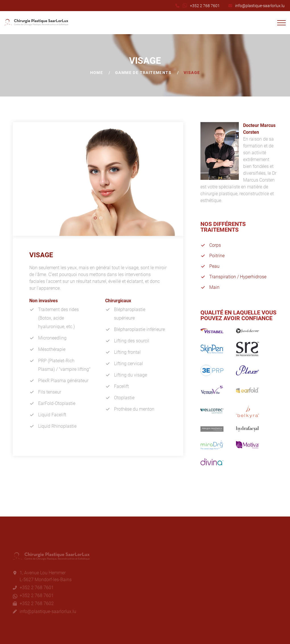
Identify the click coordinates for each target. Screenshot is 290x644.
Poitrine (217, 256)
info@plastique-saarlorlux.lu (260, 6)
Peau (214, 266)
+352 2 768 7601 (205, 6)
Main (214, 287)
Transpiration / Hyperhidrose (238, 277)
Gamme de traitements (143, 73)
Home (97, 73)
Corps (215, 245)
